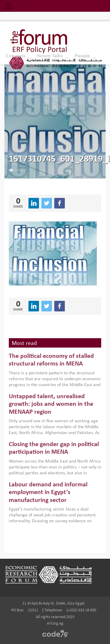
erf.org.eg (55, 624)
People (82, 56)
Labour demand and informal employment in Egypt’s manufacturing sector (48, 493)
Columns (16, 56)
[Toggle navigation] (8, 6)
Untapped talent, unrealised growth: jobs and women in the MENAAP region (51, 404)
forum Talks (50, 56)
